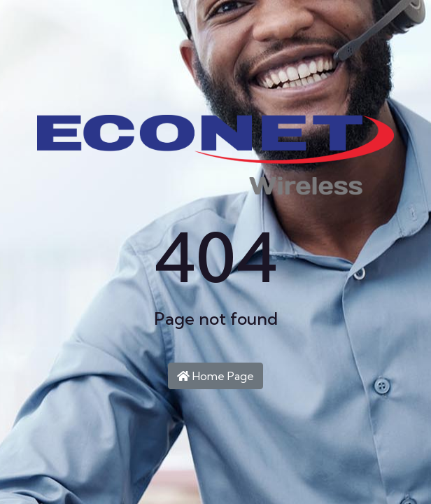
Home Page (215, 376)
